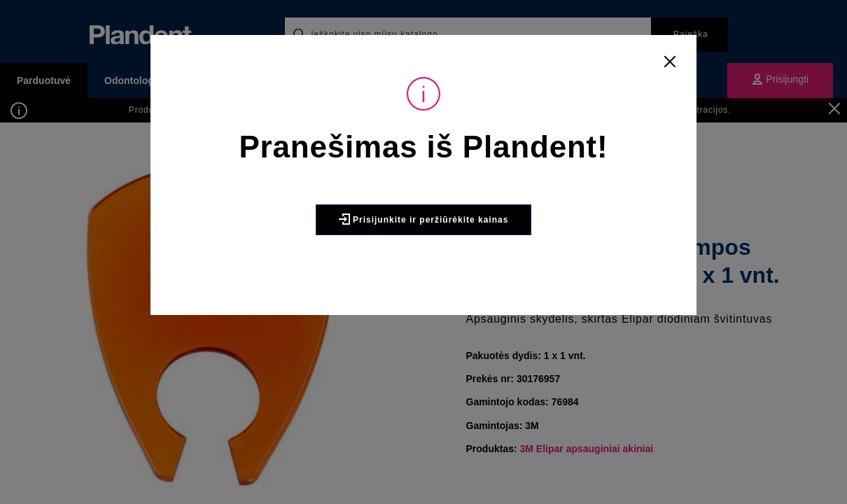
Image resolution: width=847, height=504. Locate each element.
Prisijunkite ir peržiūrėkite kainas (424, 250)
